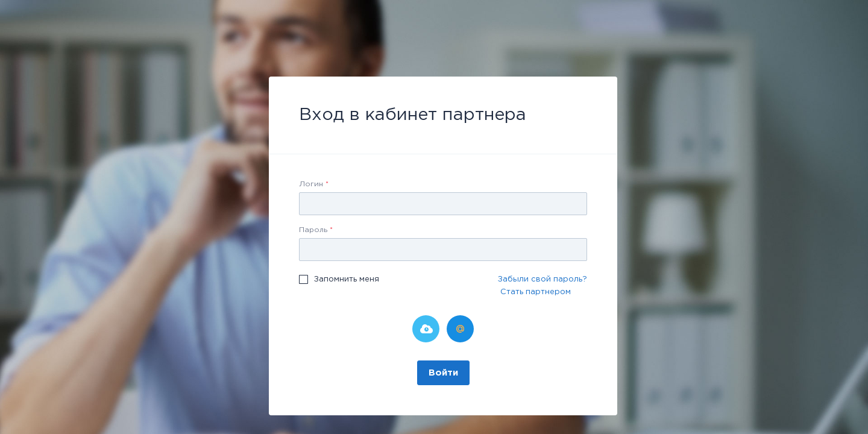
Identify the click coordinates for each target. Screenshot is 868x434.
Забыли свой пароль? (542, 279)
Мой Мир (460, 329)
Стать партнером (536, 292)
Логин (314, 184)
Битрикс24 (426, 329)
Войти (443, 373)
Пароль (316, 230)
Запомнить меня (347, 279)
